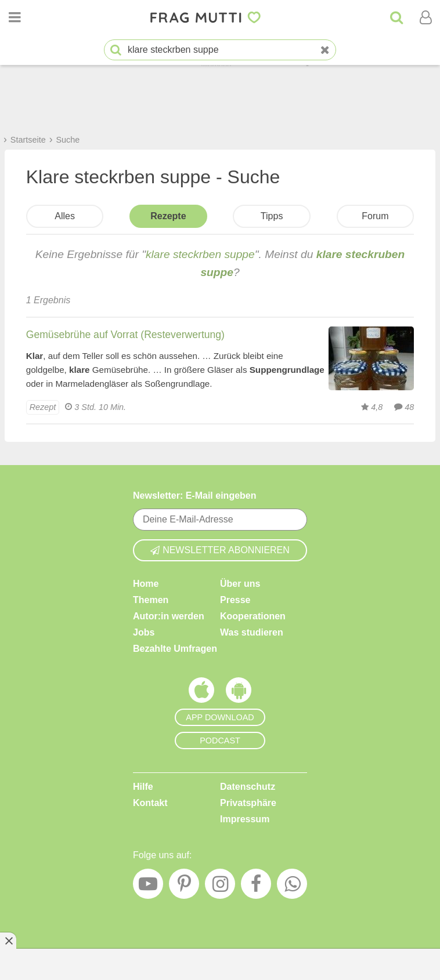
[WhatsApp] (292, 887)
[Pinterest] (184, 887)
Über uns (240, 584)
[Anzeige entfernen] (8, 941)
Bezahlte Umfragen (175, 649)
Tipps (272, 216)
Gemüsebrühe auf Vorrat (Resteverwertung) (125, 335)
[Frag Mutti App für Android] (239, 693)
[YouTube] (148, 887)
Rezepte (168, 216)
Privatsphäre (248, 803)
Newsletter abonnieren (220, 550)
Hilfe (143, 787)
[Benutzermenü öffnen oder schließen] (425, 17)
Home (146, 584)
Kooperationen (253, 616)
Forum (375, 216)
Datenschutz (248, 787)
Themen (151, 600)
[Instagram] (220, 887)
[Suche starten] (116, 50)
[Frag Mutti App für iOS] (201, 693)
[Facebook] (256, 887)
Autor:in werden (169, 616)
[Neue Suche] (325, 50)
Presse (235, 600)
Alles (65, 216)
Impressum (245, 819)
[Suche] (396, 17)
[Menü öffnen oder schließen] (15, 17)
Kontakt (150, 803)
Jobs (144, 632)
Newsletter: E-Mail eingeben (195, 496)
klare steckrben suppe (200, 254)
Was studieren (252, 632)
